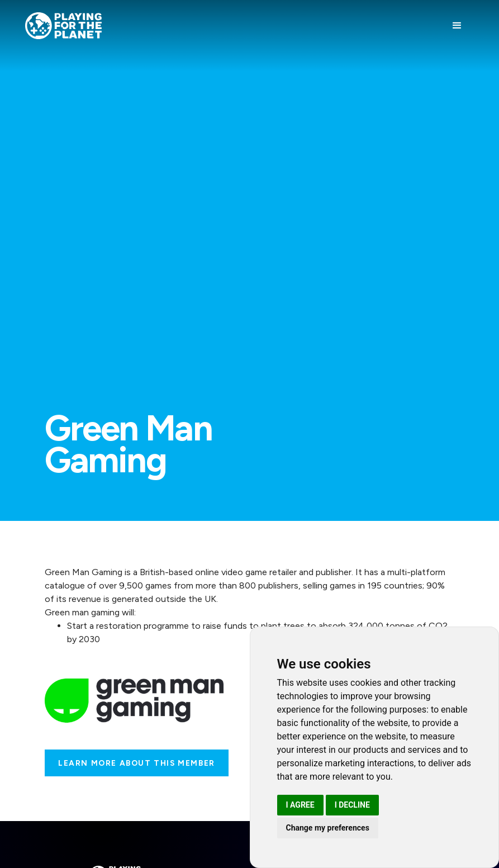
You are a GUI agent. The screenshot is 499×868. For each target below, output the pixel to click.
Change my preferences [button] (328, 828)
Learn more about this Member (137, 763)
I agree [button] (300, 805)
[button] (457, 26)
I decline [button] (352, 805)
